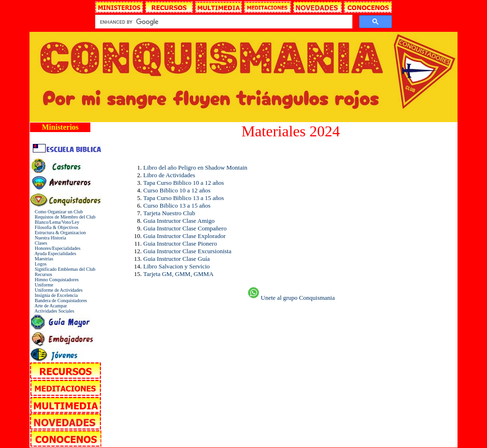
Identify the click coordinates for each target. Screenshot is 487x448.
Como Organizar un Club (56, 212)
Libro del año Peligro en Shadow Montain (195, 167)
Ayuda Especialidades (53, 253)
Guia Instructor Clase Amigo (179, 221)
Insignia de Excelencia (54, 295)
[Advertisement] (167, 324)
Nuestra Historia (48, 238)
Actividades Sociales (52, 311)
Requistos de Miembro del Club (63, 217)
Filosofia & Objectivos (54, 227)
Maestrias (42, 259)
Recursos (41, 274)
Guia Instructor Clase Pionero (180, 243)
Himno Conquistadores (54, 280)
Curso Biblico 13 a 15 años (177, 205)
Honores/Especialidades (55, 248)
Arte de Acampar (49, 306)
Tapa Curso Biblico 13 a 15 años (184, 198)
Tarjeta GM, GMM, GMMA (178, 274)
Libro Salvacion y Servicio (176, 266)
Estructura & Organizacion (58, 233)
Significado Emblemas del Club (63, 269)
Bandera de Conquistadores (58, 300)
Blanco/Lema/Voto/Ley (55, 222)
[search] (223, 22)
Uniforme (42, 285)
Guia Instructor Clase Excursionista (187, 251)
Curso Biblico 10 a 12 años (177, 190)
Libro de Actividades (169, 175)
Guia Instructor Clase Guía (176, 259)
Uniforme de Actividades (56, 290)
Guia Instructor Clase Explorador (184, 236)
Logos (38, 264)
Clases (39, 243)
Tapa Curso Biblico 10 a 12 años (184, 183)
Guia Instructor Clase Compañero (185, 228)
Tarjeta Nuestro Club (169, 213)
